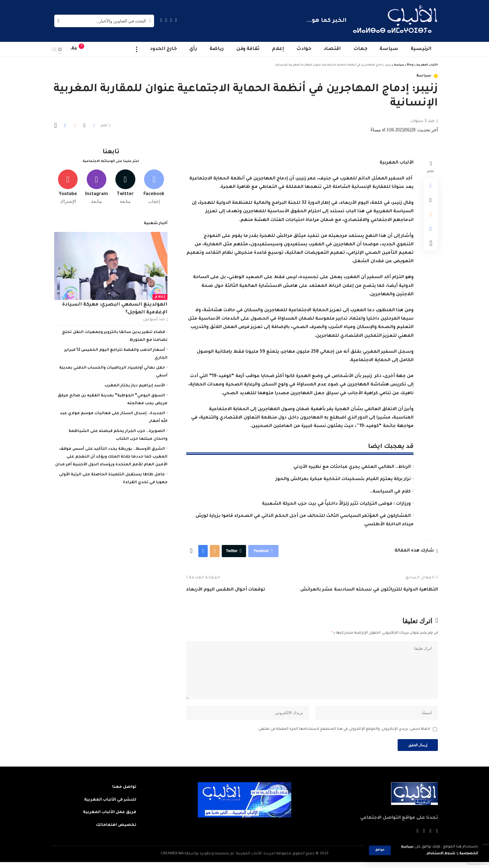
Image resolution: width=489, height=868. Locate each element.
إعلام (160, 295)
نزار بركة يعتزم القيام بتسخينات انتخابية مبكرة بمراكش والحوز (343, 479)
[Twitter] (171, 20)
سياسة (424, 76)
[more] (137, 49)
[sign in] (94, 49)
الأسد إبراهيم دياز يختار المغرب (135, 384)
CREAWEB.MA (172, 860)
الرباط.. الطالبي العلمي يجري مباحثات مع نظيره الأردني (352, 467)
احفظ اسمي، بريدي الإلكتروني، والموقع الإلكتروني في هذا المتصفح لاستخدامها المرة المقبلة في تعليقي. (344, 734)
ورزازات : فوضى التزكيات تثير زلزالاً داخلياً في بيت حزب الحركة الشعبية (336, 504)
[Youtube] (68, 185)
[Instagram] (161, 20)
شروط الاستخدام (437, 853)
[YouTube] (166, 20)
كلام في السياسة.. (390, 492)
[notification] (85, 49)
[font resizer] (74, 49)
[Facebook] (176, 20)
